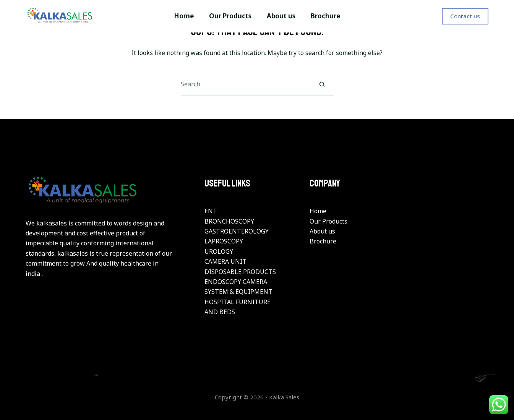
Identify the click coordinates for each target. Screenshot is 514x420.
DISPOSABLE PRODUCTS (240, 272)
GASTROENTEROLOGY (237, 231)
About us (322, 231)
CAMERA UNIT (225, 261)
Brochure (323, 241)
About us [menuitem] (281, 16)
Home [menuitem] (184, 16)
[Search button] (322, 84)
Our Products (328, 221)
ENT (211, 211)
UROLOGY (219, 251)
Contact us (465, 16)
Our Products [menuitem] (230, 16)
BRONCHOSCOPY (229, 221)
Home (318, 211)
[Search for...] (246, 84)
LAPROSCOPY (224, 241)
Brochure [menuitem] (325, 16)
